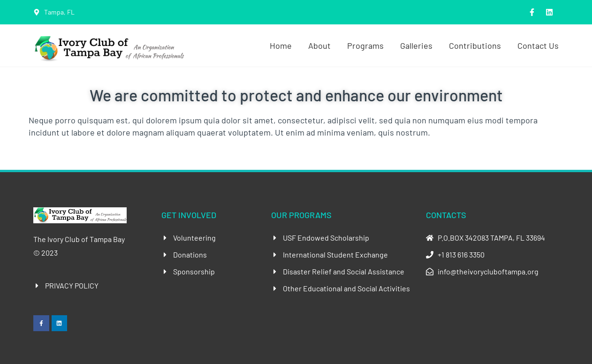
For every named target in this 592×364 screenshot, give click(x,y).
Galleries (416, 45)
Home (281, 45)
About (319, 45)
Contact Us (538, 45)
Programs (365, 45)
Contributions (475, 45)
